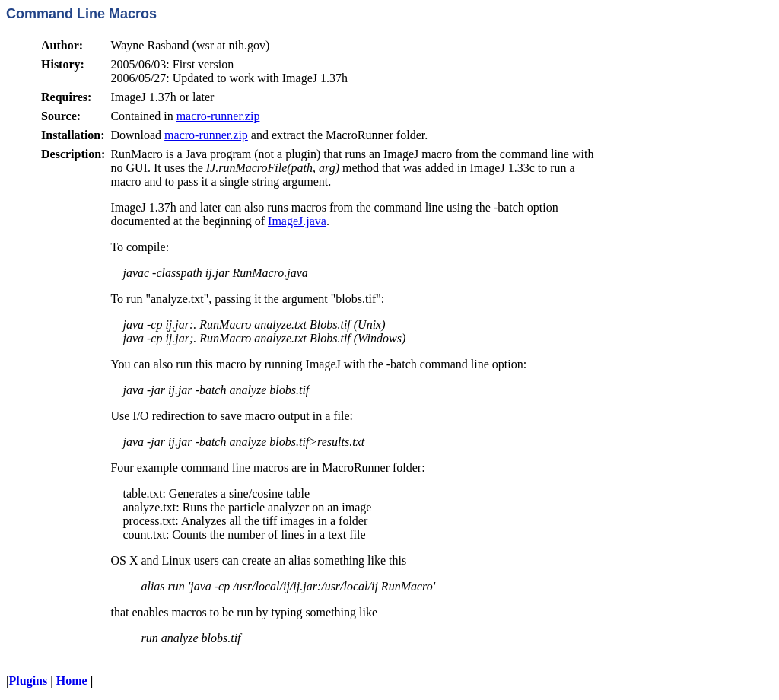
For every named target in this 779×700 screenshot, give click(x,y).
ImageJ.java (297, 221)
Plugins (29, 681)
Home (72, 681)
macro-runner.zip (218, 116)
